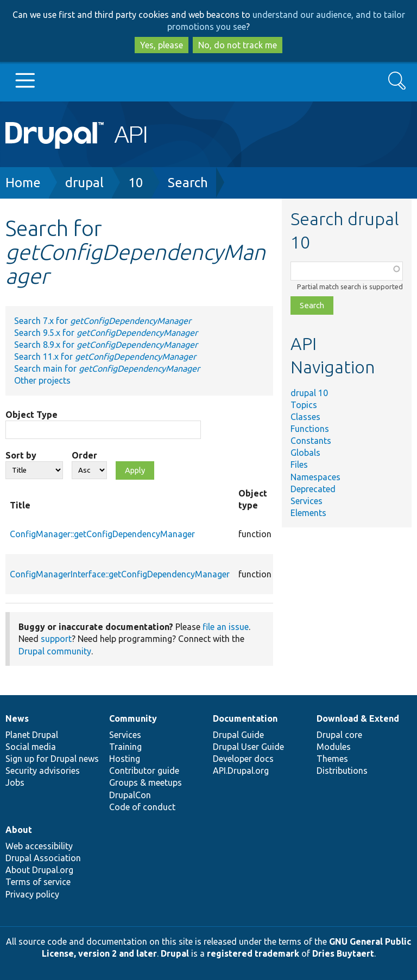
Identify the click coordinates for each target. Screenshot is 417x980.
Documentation (245, 718)
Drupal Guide (238, 735)
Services (307, 501)
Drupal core (339, 735)
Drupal (175, 953)
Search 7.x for (103, 321)
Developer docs (243, 759)
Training (125, 747)
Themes (332, 759)
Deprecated (313, 489)
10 (136, 183)
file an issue (226, 627)
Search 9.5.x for (106, 333)
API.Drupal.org (241, 771)
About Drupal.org (39, 870)
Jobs (15, 782)
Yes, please (162, 45)
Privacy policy (32, 894)
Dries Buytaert (343, 953)
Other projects (42, 380)
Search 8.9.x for (106, 345)
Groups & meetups (146, 782)
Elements (308, 513)
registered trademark (253, 953)
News (17, 718)
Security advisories (43, 771)
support (56, 639)
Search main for (107, 368)
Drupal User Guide (248, 747)
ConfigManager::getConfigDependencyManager (102, 534)
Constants (311, 441)
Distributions (342, 771)
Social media (31, 747)
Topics (304, 405)
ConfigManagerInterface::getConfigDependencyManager (120, 574)
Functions (310, 429)
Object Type (31, 415)
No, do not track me (238, 45)
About (19, 830)
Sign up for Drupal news (52, 759)
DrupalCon (130, 795)
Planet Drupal (32, 735)
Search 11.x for (105, 357)
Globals (305, 453)
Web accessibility (39, 846)
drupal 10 (309, 393)
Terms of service (38, 882)
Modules (334, 747)
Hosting (125, 759)
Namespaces (315, 477)
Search (188, 183)
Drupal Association (43, 858)
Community (133, 718)
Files (299, 464)
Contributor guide (144, 771)
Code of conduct (142, 807)
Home (23, 183)
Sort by (21, 455)
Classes (305, 417)
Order (84, 455)
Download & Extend (358, 718)
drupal (84, 183)
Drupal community (55, 651)
